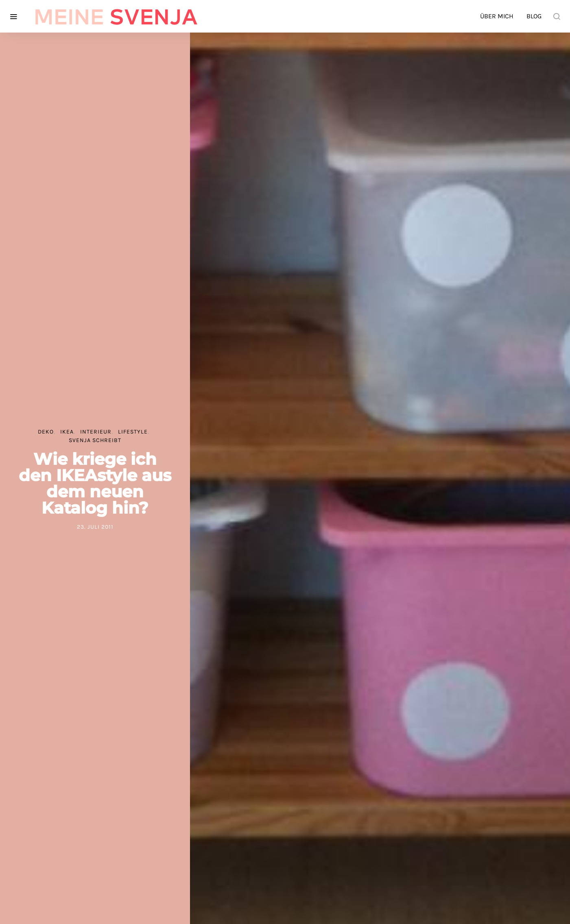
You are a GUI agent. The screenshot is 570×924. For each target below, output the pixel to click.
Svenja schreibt (95, 440)
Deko (46, 432)
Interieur (96, 432)
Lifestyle (133, 432)
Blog (534, 16)
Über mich (497, 16)
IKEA (67, 432)
